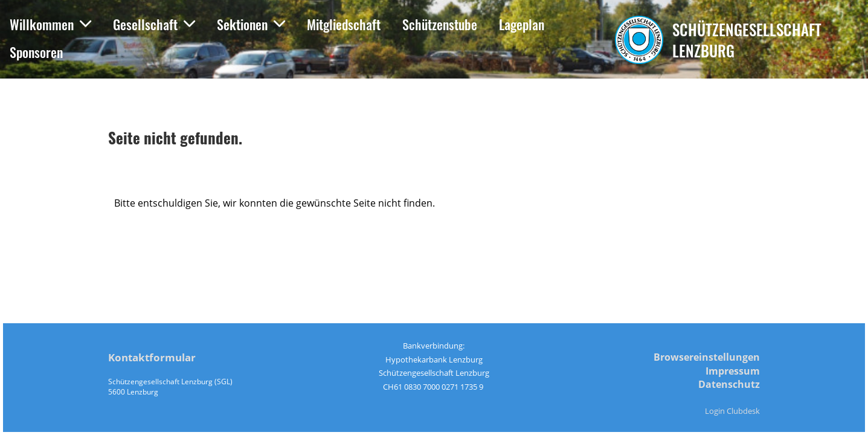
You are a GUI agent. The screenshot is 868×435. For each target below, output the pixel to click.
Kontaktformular (152, 357)
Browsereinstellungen (707, 357)
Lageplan (522, 24)
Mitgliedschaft (344, 24)
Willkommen (50, 24)
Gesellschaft (154, 24)
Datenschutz (729, 384)
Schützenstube (440, 24)
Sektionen (251, 24)
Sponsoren (36, 52)
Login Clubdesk (732, 411)
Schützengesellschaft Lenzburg (747, 40)
